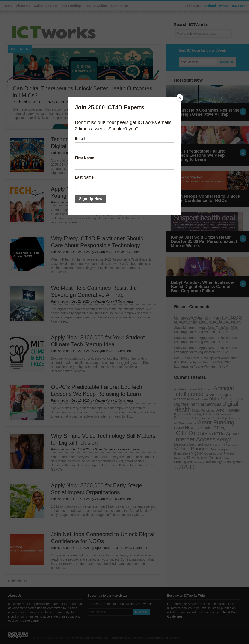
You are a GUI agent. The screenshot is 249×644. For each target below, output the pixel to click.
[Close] (180, 98)
